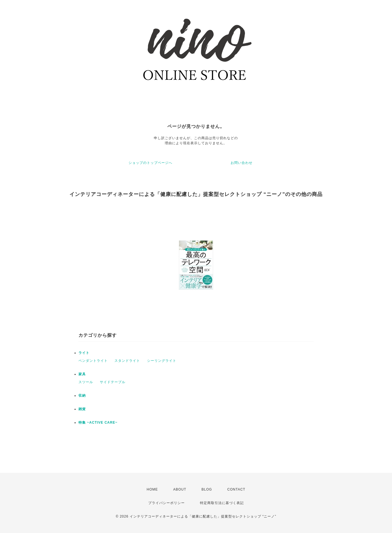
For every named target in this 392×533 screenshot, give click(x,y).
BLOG (207, 489)
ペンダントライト (93, 361)
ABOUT (180, 489)
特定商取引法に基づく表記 (222, 503)
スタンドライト (127, 361)
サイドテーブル (113, 382)
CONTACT (236, 489)
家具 (82, 374)
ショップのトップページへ (150, 163)
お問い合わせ (242, 163)
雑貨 (82, 409)
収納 (82, 396)
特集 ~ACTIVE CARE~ (98, 423)
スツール (86, 382)
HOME (152, 489)
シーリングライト (162, 361)
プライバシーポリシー (166, 503)
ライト (84, 353)
